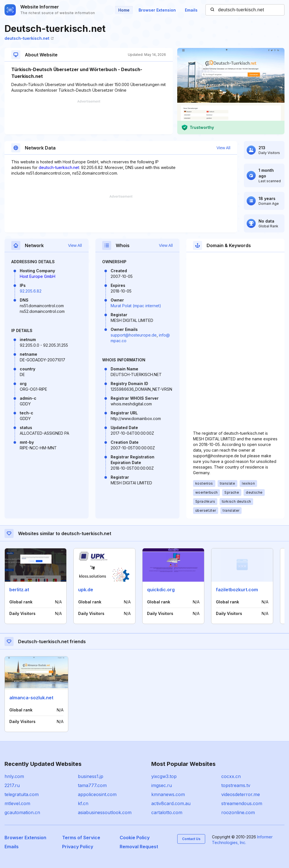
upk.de (86, 590)
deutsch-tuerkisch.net (29, 38)
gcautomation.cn (22, 812)
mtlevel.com (17, 803)
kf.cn (83, 803)
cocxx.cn (231, 776)
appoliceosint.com (97, 794)
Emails (191, 10)
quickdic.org (161, 590)
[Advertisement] (89, 117)
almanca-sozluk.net (31, 698)
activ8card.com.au (171, 803)
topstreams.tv (236, 785)
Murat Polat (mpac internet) (136, 306)
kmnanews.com (168, 794)
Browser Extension (157, 10)
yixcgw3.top (164, 776)
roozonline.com (238, 812)
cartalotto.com (167, 812)
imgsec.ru (162, 785)
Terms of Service (81, 838)
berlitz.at (19, 590)
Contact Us (191, 839)
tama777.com (92, 785)
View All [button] (223, 148)
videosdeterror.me (241, 794)
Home (124, 10)
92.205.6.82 (31, 291)
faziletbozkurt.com (237, 590)
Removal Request (139, 847)
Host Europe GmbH (38, 276)
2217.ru (12, 785)
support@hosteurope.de (134, 335)
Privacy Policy (78, 847)
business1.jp (91, 776)
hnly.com (14, 776)
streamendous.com (242, 803)
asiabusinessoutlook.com (105, 812)
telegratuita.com (22, 794)
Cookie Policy (135, 838)
